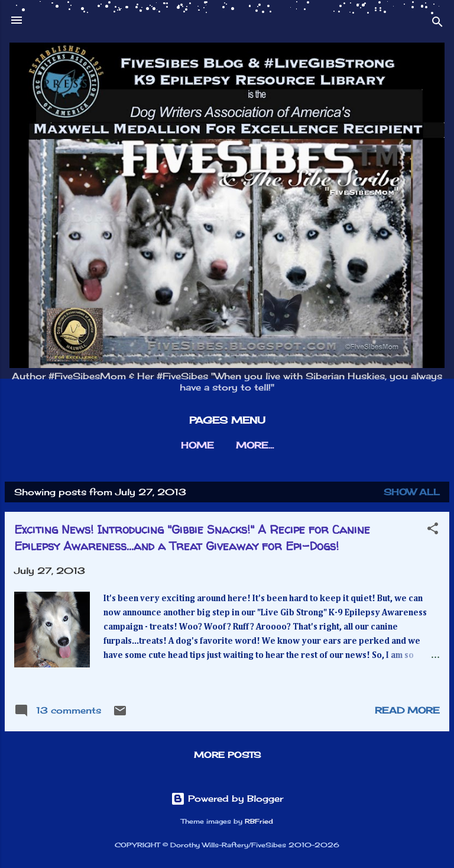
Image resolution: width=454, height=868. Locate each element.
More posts (227, 755)
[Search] (437, 24)
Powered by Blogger (227, 798)
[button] (433, 530)
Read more (407, 710)
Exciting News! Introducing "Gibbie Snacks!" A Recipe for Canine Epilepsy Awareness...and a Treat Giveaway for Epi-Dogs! (192, 538)
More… (255, 445)
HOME (197, 445)
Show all (412, 492)
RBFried (259, 822)
